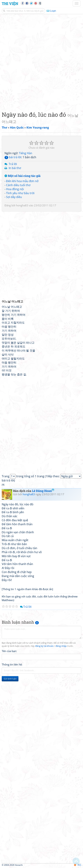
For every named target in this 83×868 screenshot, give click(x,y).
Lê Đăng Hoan (43, 491)
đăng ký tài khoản (44, 646)
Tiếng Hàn (26, 153)
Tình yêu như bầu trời (20, 193)
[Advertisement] (41, 62)
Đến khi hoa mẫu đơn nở (22, 181)
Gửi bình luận (10, 679)
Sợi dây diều (14, 197)
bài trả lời (13, 157)
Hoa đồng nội (15, 189)
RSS (78, 865)
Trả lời (13, 164)
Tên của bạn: (9, 651)
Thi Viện (10, 3)
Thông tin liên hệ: (12, 664)
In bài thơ (15, 168)
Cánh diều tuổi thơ (18, 185)
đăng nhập (61, 646)
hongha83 (22, 205)
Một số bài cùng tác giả (23, 176)
